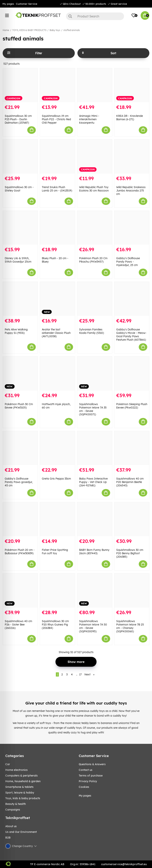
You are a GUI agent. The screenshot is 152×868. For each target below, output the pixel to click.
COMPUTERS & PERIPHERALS (21, 776)
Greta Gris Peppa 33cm (56, 479)
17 (80, 674)
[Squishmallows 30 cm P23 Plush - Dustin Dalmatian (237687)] (20, 85)
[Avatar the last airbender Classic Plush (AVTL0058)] (57, 299)
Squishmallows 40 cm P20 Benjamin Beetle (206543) (130, 482)
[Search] (95, 16)
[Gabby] (132, 228)
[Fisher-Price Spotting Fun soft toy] (57, 519)
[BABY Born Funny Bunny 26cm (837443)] (95, 519)
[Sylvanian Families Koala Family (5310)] (95, 299)
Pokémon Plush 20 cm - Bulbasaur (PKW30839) (20, 552)
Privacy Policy (88, 781)
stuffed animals (72, 30)
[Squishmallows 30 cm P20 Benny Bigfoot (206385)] (132, 519)
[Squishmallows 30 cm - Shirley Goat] (20, 157)
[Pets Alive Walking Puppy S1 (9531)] (20, 299)
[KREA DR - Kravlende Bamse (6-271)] (132, 85)
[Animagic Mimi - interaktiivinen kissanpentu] (95, 85)
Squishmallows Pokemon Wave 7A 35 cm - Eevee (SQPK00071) (93, 409)
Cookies (84, 787)
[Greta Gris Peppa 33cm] (57, 448)
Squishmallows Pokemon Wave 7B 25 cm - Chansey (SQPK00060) (130, 626)
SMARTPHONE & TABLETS (19, 787)
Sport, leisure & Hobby (20, 793)
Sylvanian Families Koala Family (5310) (92, 331)
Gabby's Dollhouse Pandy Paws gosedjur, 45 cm (19, 482)
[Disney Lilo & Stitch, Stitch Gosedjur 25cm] (20, 228)
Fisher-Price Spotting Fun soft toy (55, 552)
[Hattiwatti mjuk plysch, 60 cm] (57, 374)
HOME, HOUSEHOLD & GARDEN (23, 781)
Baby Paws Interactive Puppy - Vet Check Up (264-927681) (93, 482)
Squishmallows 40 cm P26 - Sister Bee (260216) (18, 625)
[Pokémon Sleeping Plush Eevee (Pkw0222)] (132, 374)
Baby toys (55, 30)
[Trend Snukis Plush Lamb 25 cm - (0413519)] (57, 157)
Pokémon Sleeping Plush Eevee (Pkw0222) (132, 406)
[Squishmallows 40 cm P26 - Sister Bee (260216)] (20, 591)
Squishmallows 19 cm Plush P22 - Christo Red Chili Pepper (56, 119)
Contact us (86, 770)
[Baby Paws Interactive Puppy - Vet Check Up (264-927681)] (95, 448)
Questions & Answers (92, 764)
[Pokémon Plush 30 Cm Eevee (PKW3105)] (20, 374)
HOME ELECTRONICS (16, 770)
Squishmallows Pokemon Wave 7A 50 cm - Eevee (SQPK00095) (93, 626)
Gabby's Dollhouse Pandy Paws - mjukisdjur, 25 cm (128, 262)
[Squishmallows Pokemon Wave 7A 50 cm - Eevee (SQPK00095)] (95, 591)
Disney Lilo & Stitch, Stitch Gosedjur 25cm (18, 260)
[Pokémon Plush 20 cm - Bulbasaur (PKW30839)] (20, 519)
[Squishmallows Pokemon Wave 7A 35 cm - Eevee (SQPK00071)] (95, 374)
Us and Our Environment (21, 832)
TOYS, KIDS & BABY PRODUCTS (29, 30)
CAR (8, 764)
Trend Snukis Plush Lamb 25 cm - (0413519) (57, 189)
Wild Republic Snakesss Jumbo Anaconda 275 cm (131, 191)
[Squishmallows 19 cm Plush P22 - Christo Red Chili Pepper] (57, 85)
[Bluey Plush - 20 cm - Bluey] (57, 228)
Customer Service (27, 4)
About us (11, 826)
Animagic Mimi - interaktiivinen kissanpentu (89, 119)
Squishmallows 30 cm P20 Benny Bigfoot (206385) (130, 553)
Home (6, 30)
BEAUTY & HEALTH (16, 804)
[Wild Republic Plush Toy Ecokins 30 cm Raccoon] (95, 157)
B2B (8, 838)
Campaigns (13, 810)
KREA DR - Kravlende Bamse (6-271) (130, 118)
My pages (8, 4)
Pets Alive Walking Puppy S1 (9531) (16, 331)
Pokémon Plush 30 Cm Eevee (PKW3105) (19, 406)
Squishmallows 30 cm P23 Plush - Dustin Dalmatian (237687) (18, 119)
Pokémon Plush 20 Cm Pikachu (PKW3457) (93, 260)
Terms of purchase (91, 776)
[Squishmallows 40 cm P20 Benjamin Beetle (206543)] (132, 448)
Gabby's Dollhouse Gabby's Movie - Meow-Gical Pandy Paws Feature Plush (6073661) (131, 335)
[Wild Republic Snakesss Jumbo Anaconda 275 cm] (132, 157)
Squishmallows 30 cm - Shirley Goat (19, 189)
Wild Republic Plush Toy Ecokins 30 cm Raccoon (94, 189)
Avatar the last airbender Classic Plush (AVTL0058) (56, 333)
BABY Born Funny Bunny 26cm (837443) (94, 552)
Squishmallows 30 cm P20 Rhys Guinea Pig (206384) (55, 625)
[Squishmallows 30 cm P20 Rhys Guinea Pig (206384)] (57, 591)
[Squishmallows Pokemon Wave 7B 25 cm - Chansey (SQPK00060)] (132, 591)
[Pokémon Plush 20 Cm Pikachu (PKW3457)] (95, 228)
